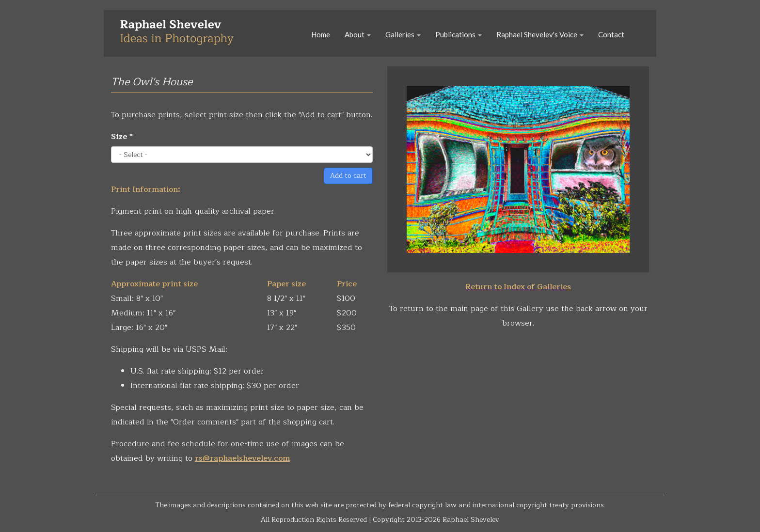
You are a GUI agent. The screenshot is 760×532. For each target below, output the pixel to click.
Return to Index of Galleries (518, 287)
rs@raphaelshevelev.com (242, 458)
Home (321, 34)
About (358, 34)
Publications (459, 34)
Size (122, 137)
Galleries (403, 34)
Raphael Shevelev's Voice (540, 34)
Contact (611, 34)
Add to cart (348, 176)
